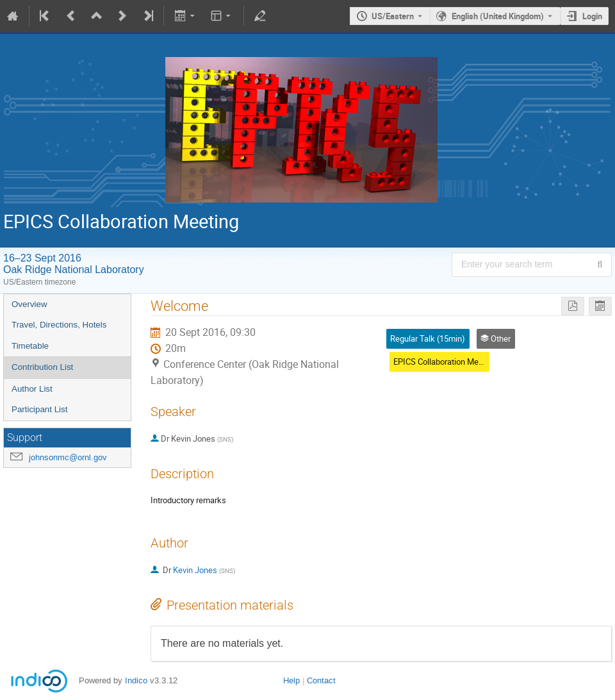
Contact (321, 680)
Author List (32, 389)
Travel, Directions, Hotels (59, 325)
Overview (29, 304)
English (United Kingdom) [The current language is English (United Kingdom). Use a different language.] (498, 16)
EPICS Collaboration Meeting (445, 362)
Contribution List (42, 367)
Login (592, 16)
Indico (136, 680)
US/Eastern (393, 16)
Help (291, 680)
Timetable (30, 346)
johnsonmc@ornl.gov (68, 457)
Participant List (39, 409)
